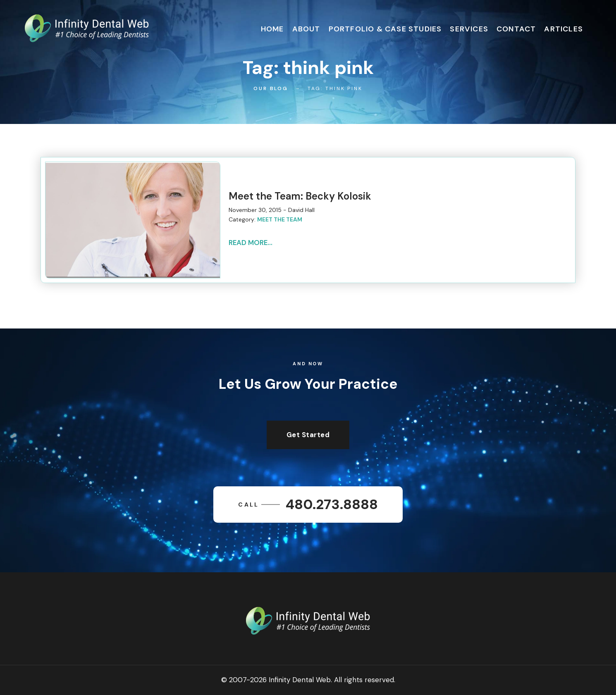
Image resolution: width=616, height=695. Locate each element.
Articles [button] (563, 29)
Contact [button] (516, 29)
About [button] (306, 29)
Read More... (251, 243)
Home (272, 29)
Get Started (308, 435)
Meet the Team (280, 219)
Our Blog (271, 88)
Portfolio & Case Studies (385, 29)
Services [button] (469, 29)
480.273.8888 (308, 504)
